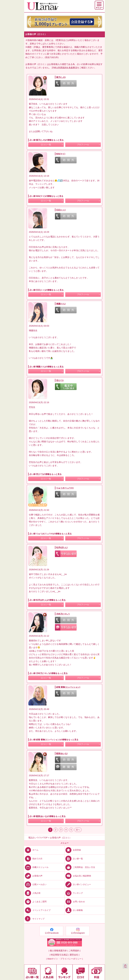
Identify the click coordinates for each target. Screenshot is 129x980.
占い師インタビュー (78, 884)
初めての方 (33, 859)
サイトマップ (34, 919)
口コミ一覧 (46, 145)
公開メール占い (35, 884)
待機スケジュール (36, 867)
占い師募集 (74, 910)
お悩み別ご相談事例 (78, 876)
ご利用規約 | (74, 951)
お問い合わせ (75, 902)
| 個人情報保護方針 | (58, 951)
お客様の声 (33, 876)
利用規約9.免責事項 (68, 68)
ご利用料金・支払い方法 (80, 867)
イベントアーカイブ (37, 910)
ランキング (74, 893)
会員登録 (73, 850)
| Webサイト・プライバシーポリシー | (65, 959)
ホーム (31, 850)
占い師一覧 (74, 859)
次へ (78, 830)
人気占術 (32, 893)
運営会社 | (75, 955)
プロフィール (83, 145)
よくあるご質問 (35, 902)
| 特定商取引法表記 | (59, 955)
